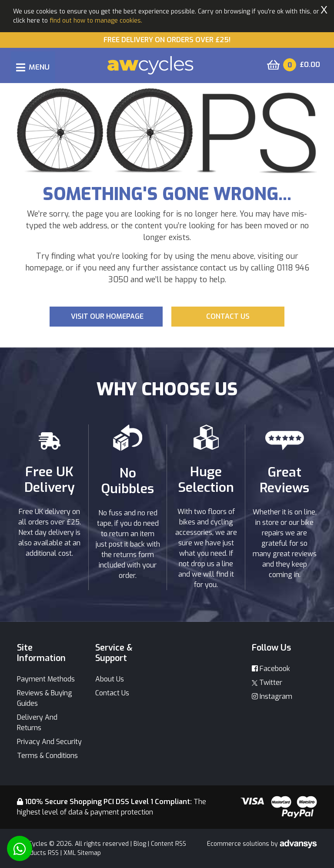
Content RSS (169, 844)
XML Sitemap (82, 853)
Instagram (272, 696)
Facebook (271, 669)
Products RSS (39, 853)
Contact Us (112, 693)
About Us (110, 679)
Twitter (267, 683)
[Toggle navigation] (33, 67)
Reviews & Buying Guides (45, 698)
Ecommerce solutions (239, 844)
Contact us (228, 316)
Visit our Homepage (107, 316)
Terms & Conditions (47, 756)
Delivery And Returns (37, 723)
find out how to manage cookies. (96, 21)
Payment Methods (46, 679)
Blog (140, 844)
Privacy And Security (49, 742)
